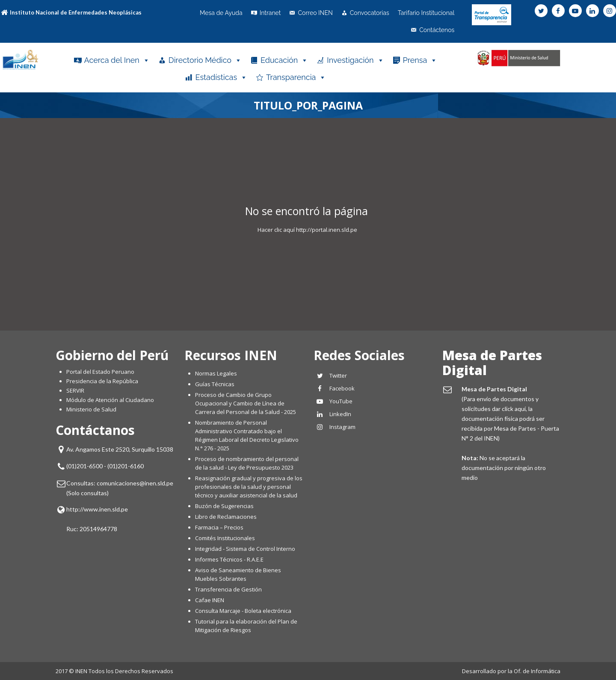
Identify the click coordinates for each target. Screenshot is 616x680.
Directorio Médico (205, 60)
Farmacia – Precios (219, 527)
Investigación (355, 60)
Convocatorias (370, 13)
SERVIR (75, 390)
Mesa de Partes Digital (492, 363)
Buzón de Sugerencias (224, 506)
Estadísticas (221, 77)
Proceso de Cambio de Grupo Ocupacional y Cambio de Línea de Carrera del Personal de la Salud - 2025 (246, 403)
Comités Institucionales (225, 538)
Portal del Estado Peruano (100, 372)
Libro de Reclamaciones (227, 517)
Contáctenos (437, 30)
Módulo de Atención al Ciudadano (110, 400)
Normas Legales (216, 373)
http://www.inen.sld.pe (97, 509)
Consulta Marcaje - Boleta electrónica (243, 611)
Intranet (270, 13)
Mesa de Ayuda (221, 13)
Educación (284, 60)
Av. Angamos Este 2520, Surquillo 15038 (120, 449)
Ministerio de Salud (91, 409)
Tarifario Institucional (426, 13)
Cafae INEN (210, 600)
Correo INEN (315, 13)
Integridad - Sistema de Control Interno (245, 549)
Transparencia (296, 77)
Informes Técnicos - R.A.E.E (229, 559)
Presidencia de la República (102, 381)
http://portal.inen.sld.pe (327, 230)
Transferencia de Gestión (228, 589)
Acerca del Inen (117, 60)
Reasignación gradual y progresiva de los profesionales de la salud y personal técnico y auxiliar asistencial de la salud (249, 487)
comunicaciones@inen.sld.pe (135, 483)
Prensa (420, 60)
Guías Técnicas (215, 384)
